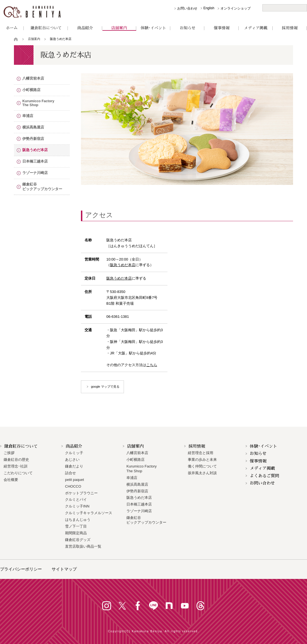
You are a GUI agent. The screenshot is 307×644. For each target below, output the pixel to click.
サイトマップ (64, 569)
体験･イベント (153, 28)
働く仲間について (202, 466)
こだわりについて (18, 473)
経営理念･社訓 (15, 466)
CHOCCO (73, 486)
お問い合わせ (187, 8)
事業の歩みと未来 (202, 460)
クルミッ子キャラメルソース (89, 513)
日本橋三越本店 (34, 164)
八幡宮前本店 (32, 79)
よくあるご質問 (264, 476)
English (209, 8)
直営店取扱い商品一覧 (83, 546)
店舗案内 (119, 28)
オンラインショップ (236, 8)
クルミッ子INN (77, 506)
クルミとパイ (76, 499)
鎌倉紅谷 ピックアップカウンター (41, 190)
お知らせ (188, 28)
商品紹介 (85, 28)
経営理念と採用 (201, 453)
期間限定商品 (76, 533)
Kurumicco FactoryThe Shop (38, 104)
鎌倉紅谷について (46, 28)
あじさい (72, 460)
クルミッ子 (74, 453)
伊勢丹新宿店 (32, 140)
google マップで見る (105, 387)
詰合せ (70, 473)
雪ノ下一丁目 (76, 526)
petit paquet (75, 480)
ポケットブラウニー (81, 493)
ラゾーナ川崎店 (34, 176)
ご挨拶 (9, 453)
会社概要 (11, 480)
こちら (152, 365)
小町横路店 (31, 90)
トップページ (16, 39)
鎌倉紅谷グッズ (78, 540)
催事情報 (222, 28)
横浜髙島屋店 (32, 129)
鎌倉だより (74, 466)
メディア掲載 (256, 28)
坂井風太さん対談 (202, 473)
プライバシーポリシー (21, 569)
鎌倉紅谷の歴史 (16, 460)
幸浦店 (27, 117)
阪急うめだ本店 (123, 265)
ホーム (12, 28)
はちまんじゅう (78, 520)
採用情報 (290, 28)
